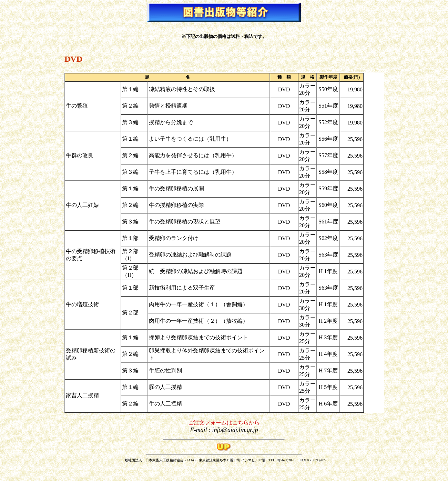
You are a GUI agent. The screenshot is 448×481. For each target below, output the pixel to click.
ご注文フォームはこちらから (224, 423)
